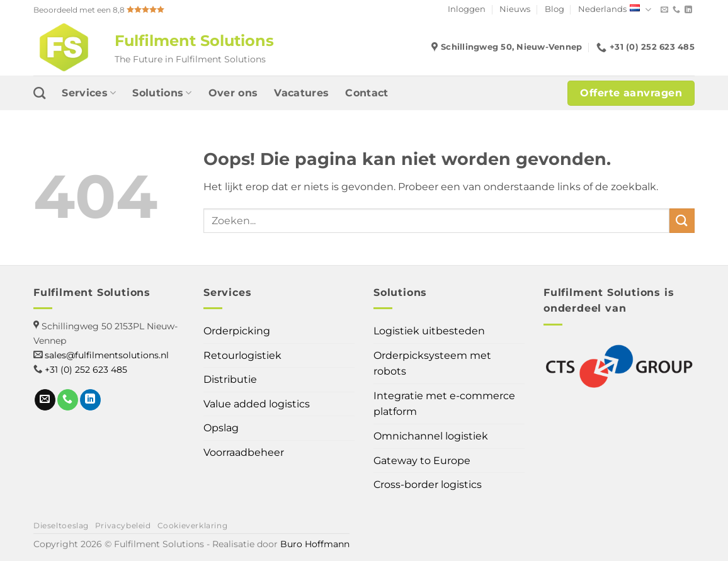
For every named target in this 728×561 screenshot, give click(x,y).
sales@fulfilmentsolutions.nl (107, 355)
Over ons (233, 93)
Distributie (230, 379)
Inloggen (467, 9)
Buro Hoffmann (315, 544)
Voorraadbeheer (244, 452)
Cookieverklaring (193, 525)
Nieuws (515, 9)
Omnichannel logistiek (431, 436)
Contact (367, 93)
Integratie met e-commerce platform (444, 404)
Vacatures (301, 93)
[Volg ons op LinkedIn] (688, 10)
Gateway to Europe (422, 461)
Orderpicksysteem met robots (432, 364)
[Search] (39, 93)
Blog (555, 9)
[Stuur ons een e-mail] (664, 10)
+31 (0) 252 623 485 (86, 370)
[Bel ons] (676, 10)
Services (89, 93)
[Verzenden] (682, 221)
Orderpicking (237, 331)
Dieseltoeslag (61, 525)
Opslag (221, 428)
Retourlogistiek (242, 355)
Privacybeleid (123, 525)
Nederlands (615, 10)
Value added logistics (257, 404)
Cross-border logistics (428, 484)
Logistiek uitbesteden (429, 331)
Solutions (162, 93)
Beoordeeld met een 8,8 (99, 10)
